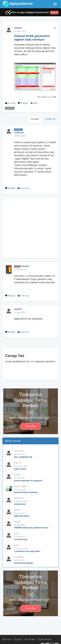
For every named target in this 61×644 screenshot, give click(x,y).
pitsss (17, 545)
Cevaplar (35, 119)
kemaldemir (19, 557)
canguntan (19, 133)
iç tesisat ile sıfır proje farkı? (27, 551)
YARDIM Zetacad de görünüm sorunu (31, 528)
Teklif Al (54, 13)
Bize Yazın (7, 639)
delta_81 (18, 463)
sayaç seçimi (20, 469)
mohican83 (19, 451)
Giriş (32, 361)
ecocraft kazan (21, 539)
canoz (17, 533)
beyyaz (17, 522)
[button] (55, 28)
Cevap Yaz (50, 119)
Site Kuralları (30, 639)
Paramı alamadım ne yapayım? (28, 481)
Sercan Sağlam (21, 486)
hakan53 (18, 28)
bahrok (17, 510)
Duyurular (18, 639)
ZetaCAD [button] (10, 108)
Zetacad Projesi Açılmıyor (26, 492)
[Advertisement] (30, 228)
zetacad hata (20, 504)
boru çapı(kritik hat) (23, 457)
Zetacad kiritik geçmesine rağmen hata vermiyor (32, 38)
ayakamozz (19, 498)
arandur (17, 475)
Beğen (25, 103)
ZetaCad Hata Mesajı (24, 563)
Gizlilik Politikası (45, 639)
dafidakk (25, 266)
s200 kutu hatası (22, 516)
